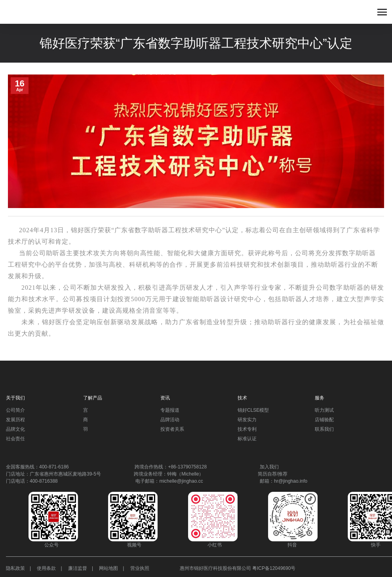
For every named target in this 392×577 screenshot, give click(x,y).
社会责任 (15, 439)
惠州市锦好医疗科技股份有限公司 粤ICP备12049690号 (238, 568)
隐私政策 (15, 568)
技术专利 (247, 429)
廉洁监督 (78, 568)
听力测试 (324, 410)
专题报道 (170, 410)
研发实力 (247, 420)
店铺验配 (324, 420)
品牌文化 (15, 429)
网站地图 (108, 568)
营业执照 (140, 568)
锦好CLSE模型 (253, 410)
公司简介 (15, 410)
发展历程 (15, 420)
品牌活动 (170, 420)
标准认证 (247, 439)
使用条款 (46, 568)
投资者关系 (172, 429)
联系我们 (324, 429)
